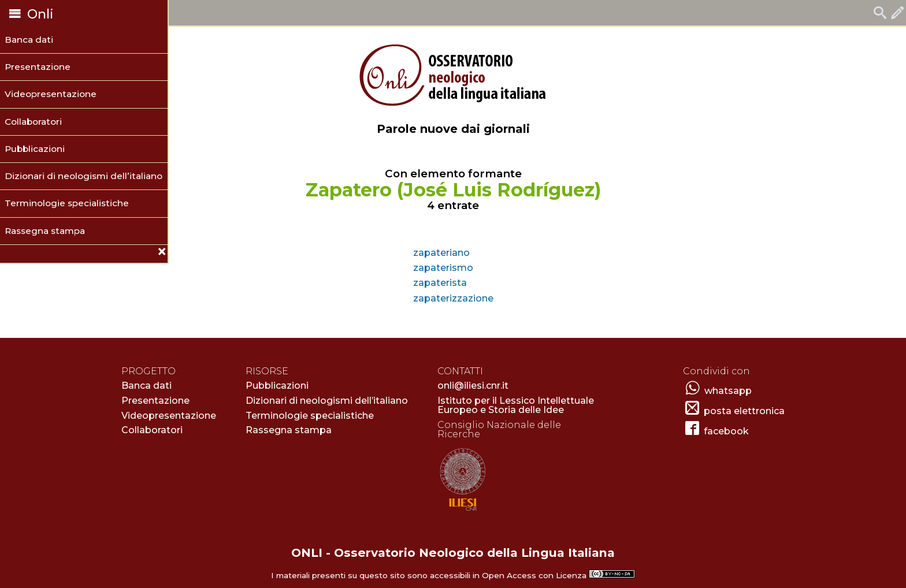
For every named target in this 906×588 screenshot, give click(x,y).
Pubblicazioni (35, 149)
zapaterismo (443, 268)
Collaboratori (33, 122)
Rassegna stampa (45, 231)
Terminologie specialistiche (67, 203)
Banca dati (29, 40)
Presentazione (38, 67)
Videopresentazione (51, 94)
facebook (726, 431)
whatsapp (728, 391)
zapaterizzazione (453, 298)
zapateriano (441, 253)
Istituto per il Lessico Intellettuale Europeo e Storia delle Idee (516, 405)
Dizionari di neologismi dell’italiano (83, 176)
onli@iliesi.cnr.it (473, 386)
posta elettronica (744, 411)
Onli (30, 14)
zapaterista (440, 283)
